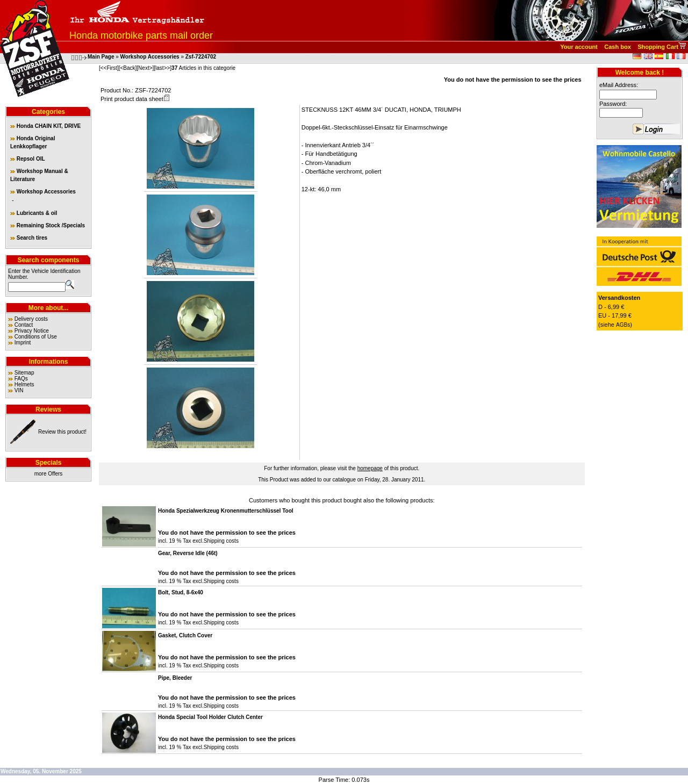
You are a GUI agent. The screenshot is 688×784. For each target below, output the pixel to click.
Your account (579, 47)
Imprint (23, 343)
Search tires (29, 238)
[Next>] (145, 68)
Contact (24, 325)
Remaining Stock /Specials (48, 225)
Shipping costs (221, 541)
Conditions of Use (36, 337)
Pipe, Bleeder (175, 678)
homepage (370, 468)
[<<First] (109, 68)
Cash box (618, 47)
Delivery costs (31, 319)
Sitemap (24, 373)
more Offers (49, 474)
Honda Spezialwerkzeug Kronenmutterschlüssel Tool (226, 511)
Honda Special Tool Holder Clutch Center (210, 717)
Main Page (101, 57)
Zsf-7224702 (201, 57)
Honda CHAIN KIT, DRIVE (45, 126)
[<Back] (128, 68)
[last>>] (163, 68)
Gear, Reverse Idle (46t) (188, 553)
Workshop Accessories (150, 57)
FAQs (21, 379)
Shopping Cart (658, 47)
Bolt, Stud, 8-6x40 (181, 592)
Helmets (24, 384)
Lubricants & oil (34, 213)
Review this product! (62, 432)
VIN (19, 390)
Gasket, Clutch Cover (185, 635)
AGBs (623, 325)
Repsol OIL (28, 159)
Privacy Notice (32, 331)
